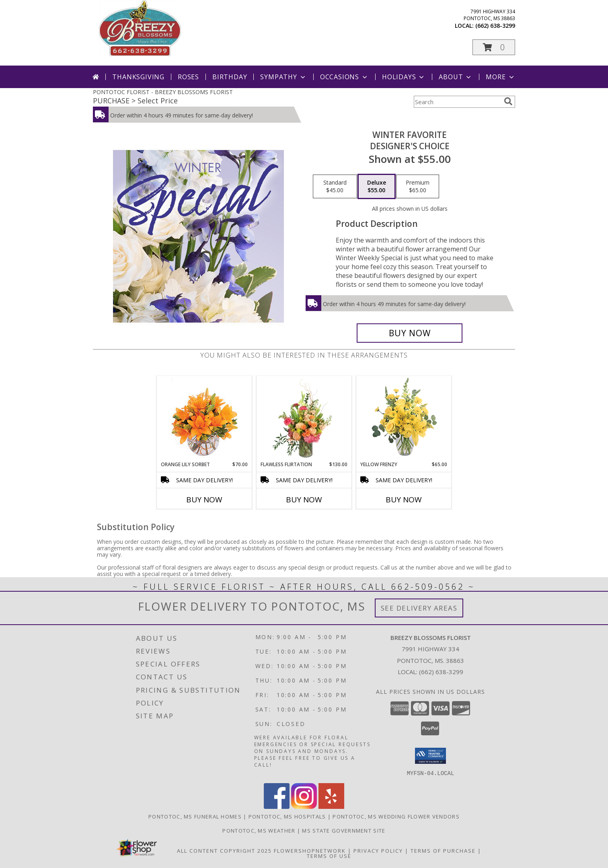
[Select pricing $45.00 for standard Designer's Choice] (335, 187)
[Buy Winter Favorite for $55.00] (410, 333)
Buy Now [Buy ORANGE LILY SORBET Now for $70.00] (204, 500)
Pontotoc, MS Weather (259, 830)
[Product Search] (457, 102)
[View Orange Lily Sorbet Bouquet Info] (204, 419)
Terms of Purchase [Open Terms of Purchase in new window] (443, 850)
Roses (188, 77)
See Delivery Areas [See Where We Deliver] (419, 608)
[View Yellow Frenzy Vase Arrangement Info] (404, 419)
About (456, 77)
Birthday (230, 77)
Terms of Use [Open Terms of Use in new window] (329, 856)
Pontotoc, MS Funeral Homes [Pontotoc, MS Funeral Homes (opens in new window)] (195, 816)
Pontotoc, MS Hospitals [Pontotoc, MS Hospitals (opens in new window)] (287, 816)
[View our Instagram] (304, 806)
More (500, 77)
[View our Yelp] (331, 806)
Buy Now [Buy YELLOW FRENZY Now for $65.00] (404, 500)
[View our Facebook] (277, 806)
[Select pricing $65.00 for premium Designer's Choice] (418, 187)
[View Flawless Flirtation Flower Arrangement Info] (304, 418)
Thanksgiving (138, 77)
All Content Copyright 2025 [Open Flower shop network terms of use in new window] (224, 850)
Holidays (404, 77)
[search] (508, 101)
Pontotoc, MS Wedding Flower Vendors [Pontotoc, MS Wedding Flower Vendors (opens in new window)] (396, 816)
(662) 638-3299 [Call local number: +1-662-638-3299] (495, 26)
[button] (494, 47)
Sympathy (283, 77)
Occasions (344, 77)
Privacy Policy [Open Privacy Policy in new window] (378, 850)
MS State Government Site (344, 830)
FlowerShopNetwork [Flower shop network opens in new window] (310, 850)
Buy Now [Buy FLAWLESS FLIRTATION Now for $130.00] (304, 500)
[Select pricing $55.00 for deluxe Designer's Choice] (377, 187)
